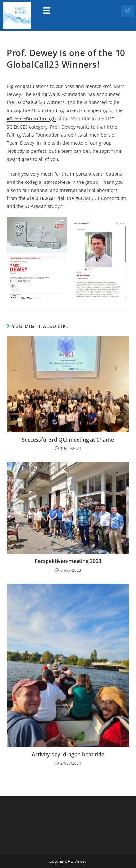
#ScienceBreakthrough (31, 119)
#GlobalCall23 (30, 102)
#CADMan (36, 206)
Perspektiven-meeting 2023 (68, 561)
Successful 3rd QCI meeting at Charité (68, 440)
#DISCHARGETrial (46, 198)
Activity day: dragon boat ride (68, 754)
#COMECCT (88, 198)
